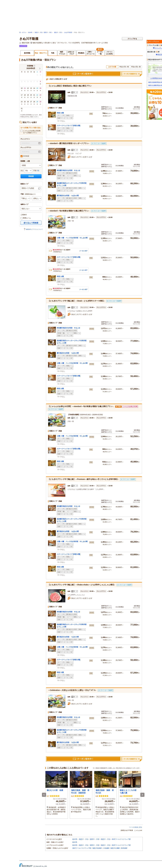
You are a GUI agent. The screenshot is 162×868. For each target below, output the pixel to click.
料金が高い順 (136, 67)
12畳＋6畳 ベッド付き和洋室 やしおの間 (72, 238)
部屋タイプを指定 (28, 188)
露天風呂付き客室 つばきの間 (68, 196)
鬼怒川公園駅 (115, 848)
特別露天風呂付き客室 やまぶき (69, 170)
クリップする (132, 39)
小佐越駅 (106, 848)
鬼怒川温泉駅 (97, 848)
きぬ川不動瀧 (68, 32)
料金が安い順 (124, 67)
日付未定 (25, 156)
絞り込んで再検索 (31, 223)
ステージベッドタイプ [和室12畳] (69, 126)
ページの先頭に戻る (136, 827)
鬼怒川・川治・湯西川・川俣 (43, 32)
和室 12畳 (60, 113)
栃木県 (30, 32)
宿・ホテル (23, 32)
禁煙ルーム (26, 218)
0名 (38, 171)
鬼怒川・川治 (58, 32)
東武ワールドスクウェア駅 (121, 839)
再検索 (31, 176)
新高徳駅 (124, 848)
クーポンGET (83, 251)
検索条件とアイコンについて (33, 229)
